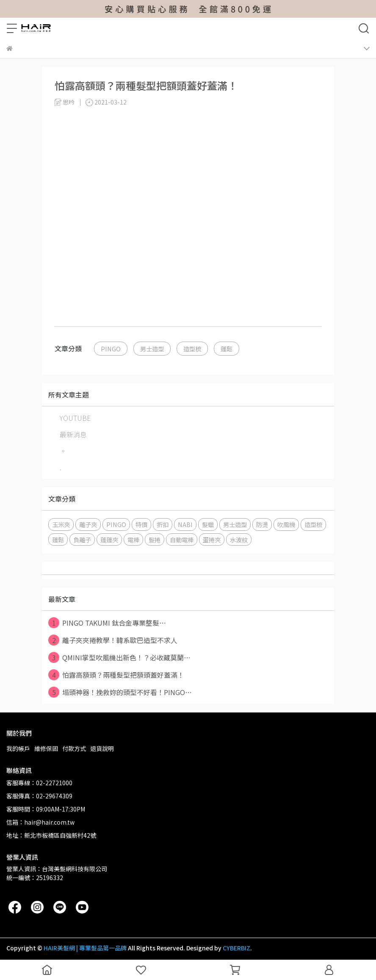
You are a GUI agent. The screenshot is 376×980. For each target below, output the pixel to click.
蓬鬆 (227, 349)
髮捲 (155, 540)
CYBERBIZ (236, 948)
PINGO (111, 349)
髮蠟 (208, 524)
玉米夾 (61, 524)
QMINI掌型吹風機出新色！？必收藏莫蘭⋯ (119, 657)
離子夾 (88, 524)
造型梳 (192, 349)
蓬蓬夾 (109, 540)
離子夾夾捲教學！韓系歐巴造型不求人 (113, 640)
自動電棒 (182, 540)
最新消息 (73, 434)
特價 (141, 524)
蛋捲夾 (212, 540)
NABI (185, 524)
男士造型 (152, 349)
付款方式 (74, 748)
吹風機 (286, 524)
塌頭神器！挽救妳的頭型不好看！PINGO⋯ (120, 692)
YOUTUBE (75, 418)
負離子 (82, 540)
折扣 (163, 524)
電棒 (133, 540)
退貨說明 (102, 748)
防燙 (262, 524)
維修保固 (46, 748)
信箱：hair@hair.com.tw (40, 822)
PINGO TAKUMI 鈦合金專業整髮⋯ (107, 623)
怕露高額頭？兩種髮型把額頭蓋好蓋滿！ (116, 675)
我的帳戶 (18, 748)
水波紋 (239, 540)
